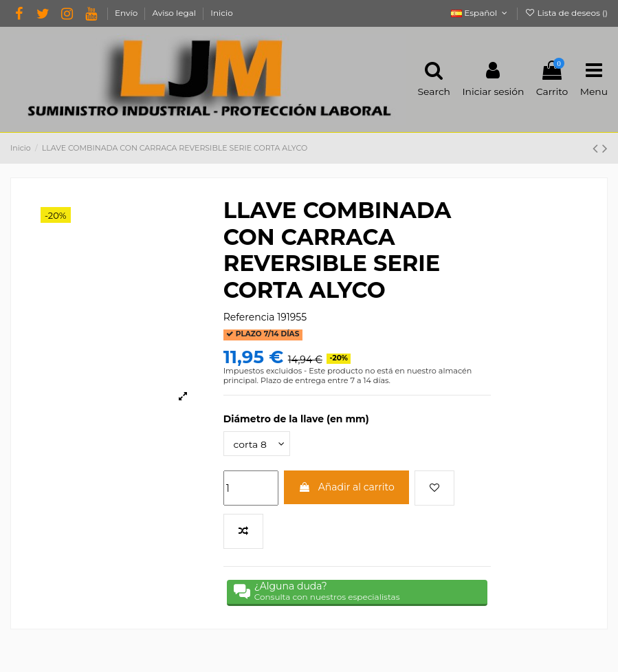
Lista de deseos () (566, 13)
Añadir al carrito (346, 487)
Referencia (249, 317)
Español (481, 13)
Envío (127, 13)
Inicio (221, 13)
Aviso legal (175, 13)
